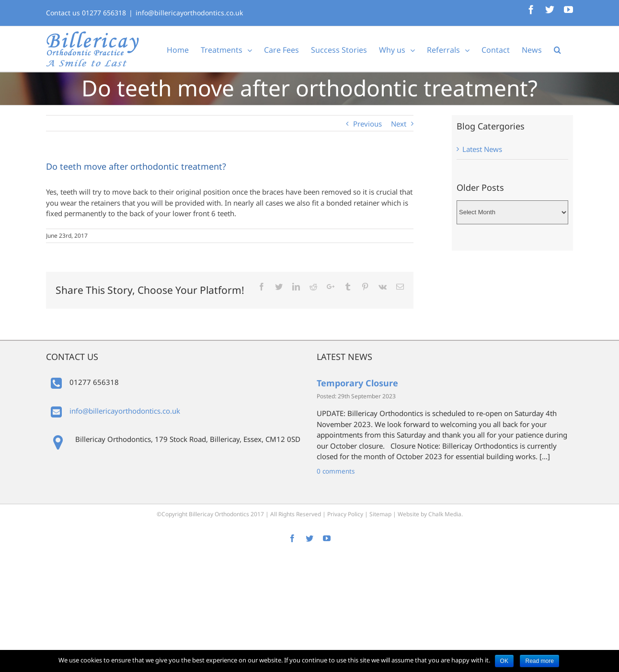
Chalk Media (445, 514)
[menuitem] (178, 49)
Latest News (482, 149)
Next (399, 124)
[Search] (557, 49)
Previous (367, 124)
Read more (539, 661)
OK (504, 661)
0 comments (336, 471)
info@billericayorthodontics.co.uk (189, 13)
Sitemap (380, 514)
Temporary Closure (357, 383)
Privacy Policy (345, 514)
